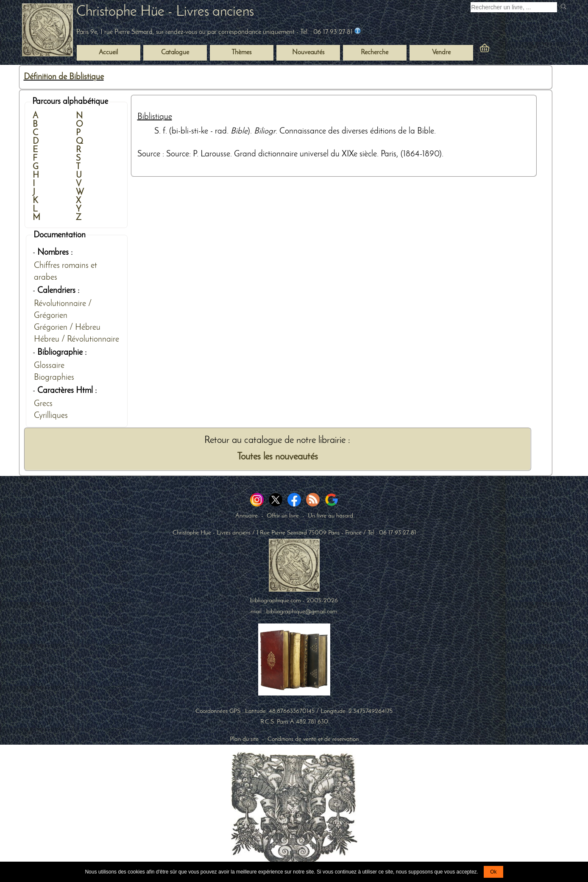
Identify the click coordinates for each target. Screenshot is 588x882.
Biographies (54, 378)
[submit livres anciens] (564, 7)
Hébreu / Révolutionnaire (77, 339)
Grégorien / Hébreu (67, 328)
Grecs (43, 404)
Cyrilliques (51, 416)
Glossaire (49, 366)
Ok (493, 872)
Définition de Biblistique (64, 77)
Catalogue (175, 53)
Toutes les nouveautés (277, 457)
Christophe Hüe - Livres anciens (165, 12)
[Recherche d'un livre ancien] (514, 7)
